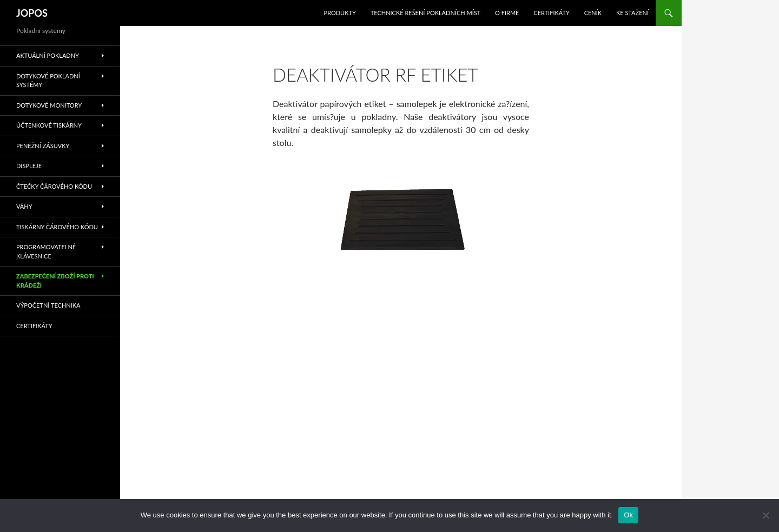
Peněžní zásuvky (43, 146)
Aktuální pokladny (48, 55)
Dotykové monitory (49, 105)
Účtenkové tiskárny (49, 125)
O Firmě (507, 13)
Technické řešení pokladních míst (426, 13)
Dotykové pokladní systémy (48, 81)
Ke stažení (632, 13)
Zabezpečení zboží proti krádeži (55, 281)
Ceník (593, 13)
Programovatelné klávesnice (46, 251)
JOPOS (32, 13)
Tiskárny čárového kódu (57, 227)
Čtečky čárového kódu (54, 186)
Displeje (29, 166)
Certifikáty (552, 13)
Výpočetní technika (48, 305)
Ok (628, 515)
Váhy (24, 206)
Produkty (340, 13)
